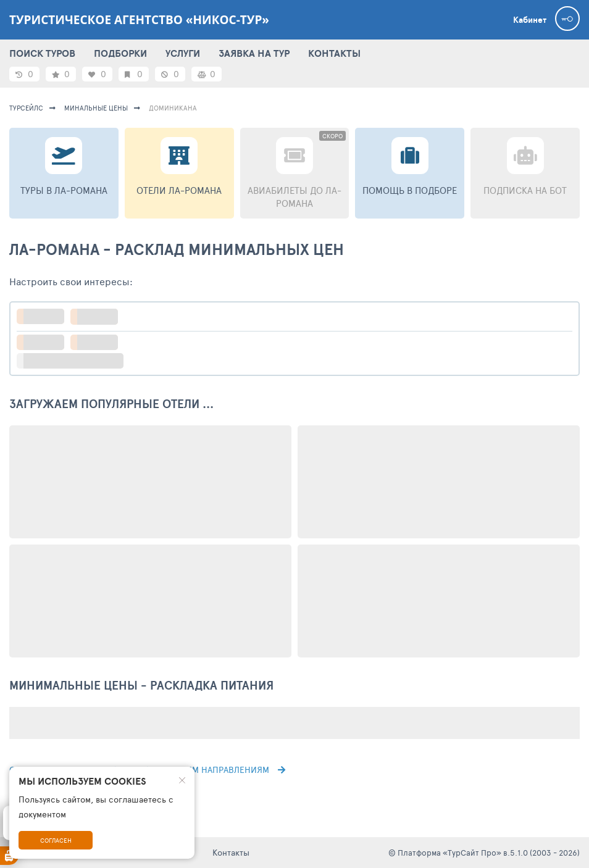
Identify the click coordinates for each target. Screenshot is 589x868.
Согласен (56, 840)
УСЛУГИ (183, 53)
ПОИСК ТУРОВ (42, 53)
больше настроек (76, 361)
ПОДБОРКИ (120, 53)
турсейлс (26, 108)
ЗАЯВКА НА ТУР (254, 53)
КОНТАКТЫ (334, 53)
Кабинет (530, 20)
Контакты (231, 852)
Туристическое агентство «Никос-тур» (139, 20)
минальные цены (96, 108)
